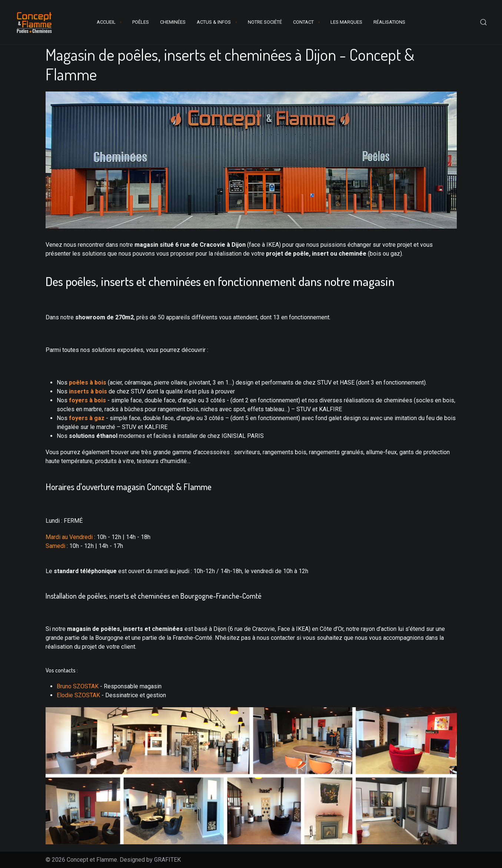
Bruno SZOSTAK (78, 686)
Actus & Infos (214, 22)
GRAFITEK (167, 860)
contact (303, 22)
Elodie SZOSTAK (78, 695)
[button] (483, 22)
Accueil (106, 22)
